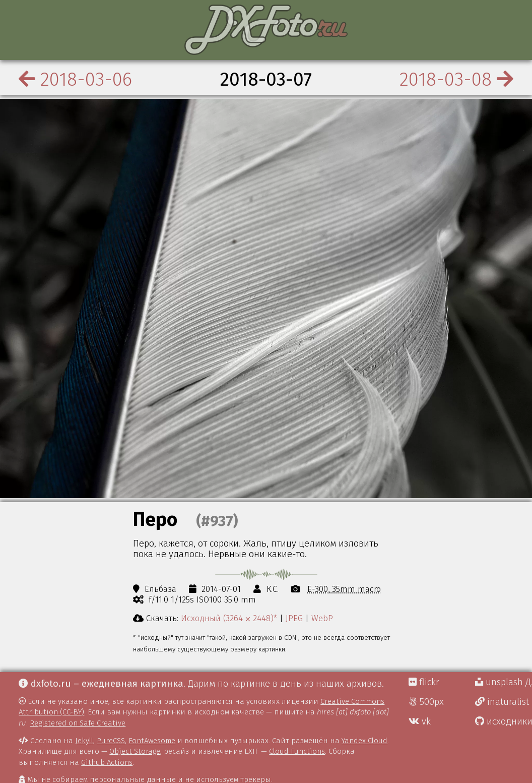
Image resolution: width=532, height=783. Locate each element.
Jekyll (84, 741)
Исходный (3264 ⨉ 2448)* (229, 618)
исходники (504, 721)
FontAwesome (152, 741)
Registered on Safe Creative (78, 723)
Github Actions (107, 762)
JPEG (294, 618)
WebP (322, 618)
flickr (424, 682)
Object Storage (135, 751)
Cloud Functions (297, 751)
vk (420, 721)
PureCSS (111, 741)
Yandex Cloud (364, 741)
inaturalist (502, 702)
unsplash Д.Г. (504, 682)
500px (426, 702)
